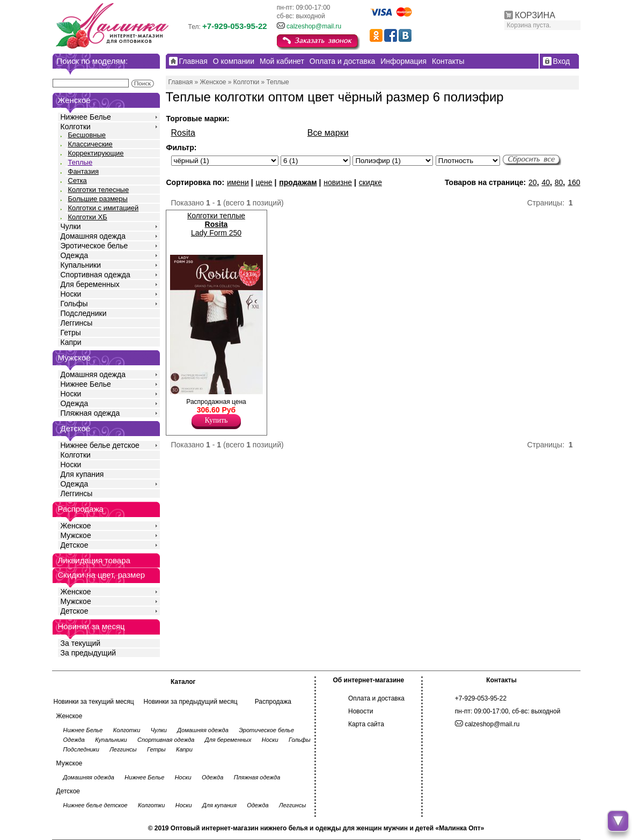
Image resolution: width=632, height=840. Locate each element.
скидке (370, 182)
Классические (90, 144)
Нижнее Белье (86, 117)
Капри (71, 342)
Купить (216, 420)
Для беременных (90, 284)
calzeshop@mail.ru (314, 26)
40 (546, 182)
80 (559, 182)
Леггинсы (77, 323)
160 (574, 182)
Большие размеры (98, 199)
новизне (338, 182)
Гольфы (74, 304)
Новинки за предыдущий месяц (191, 702)
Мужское (76, 535)
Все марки (328, 133)
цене (264, 182)
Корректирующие (96, 153)
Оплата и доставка (376, 698)
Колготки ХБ (88, 217)
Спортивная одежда (95, 275)
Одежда (75, 255)
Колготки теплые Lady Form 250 (216, 224)
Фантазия (83, 171)
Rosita (183, 133)
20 (533, 182)
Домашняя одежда (93, 236)
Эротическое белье (94, 246)
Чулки (71, 226)
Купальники (81, 265)
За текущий (81, 643)
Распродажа (273, 702)
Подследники (84, 313)
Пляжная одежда (90, 413)
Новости (361, 711)
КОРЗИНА (535, 15)
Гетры (71, 333)
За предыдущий (89, 653)
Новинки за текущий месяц (94, 702)
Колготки (76, 127)
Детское (76, 428)
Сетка (78, 180)
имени (238, 182)
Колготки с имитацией (104, 208)
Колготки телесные (99, 190)
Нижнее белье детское (100, 445)
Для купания (82, 474)
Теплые (80, 162)
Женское (76, 526)
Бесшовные (87, 135)
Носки (71, 294)
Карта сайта (366, 724)
